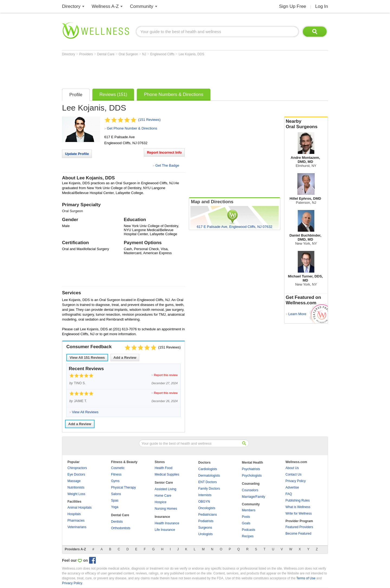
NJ (145, 54)
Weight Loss (76, 494)
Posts (246, 517)
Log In (322, 6)
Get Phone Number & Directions (132, 128)
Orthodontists (121, 528)
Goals (246, 523)
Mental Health (252, 463)
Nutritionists (76, 487)
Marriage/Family (253, 497)
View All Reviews (87, 358)
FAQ (289, 494)
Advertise (292, 487)
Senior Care (164, 483)
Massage (74, 481)
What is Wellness (298, 507)
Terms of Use (306, 578)
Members (249, 510)
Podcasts (248, 530)
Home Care (163, 496)
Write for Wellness (299, 513)
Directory (71, 6)
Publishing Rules (298, 500)
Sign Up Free (292, 6)
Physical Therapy (123, 487)
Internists (205, 495)
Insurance (162, 517)
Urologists (205, 534)
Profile (76, 95)
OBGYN (204, 502)
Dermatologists (209, 476)
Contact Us (293, 474)
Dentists (117, 522)
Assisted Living (165, 489)
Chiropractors (77, 468)
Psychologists (252, 476)
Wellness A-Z (105, 6)
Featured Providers (299, 527)
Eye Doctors (76, 474)
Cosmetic (118, 468)
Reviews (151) (113, 94)
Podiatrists (206, 521)
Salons (116, 494)
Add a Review (125, 358)
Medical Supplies (167, 474)
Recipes (248, 536)
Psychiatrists (251, 469)
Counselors (250, 490)
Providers (86, 54)
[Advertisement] (161, 71)
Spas (115, 500)
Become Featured (298, 534)
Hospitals (74, 514)
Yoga (115, 507)
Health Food (163, 468)
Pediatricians (208, 515)
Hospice (160, 502)
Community (142, 6)
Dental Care (106, 54)
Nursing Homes (166, 509)
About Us (292, 468)
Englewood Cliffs (163, 54)
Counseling (251, 484)
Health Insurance (167, 523)
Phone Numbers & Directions (173, 94)
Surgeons (205, 528)
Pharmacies (76, 521)
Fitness (116, 474)
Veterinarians (77, 527)
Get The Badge (167, 165)
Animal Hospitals (79, 508)
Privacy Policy (296, 481)
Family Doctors (209, 489)
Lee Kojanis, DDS (191, 54)
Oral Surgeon (129, 54)
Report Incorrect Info (164, 152)
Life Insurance (165, 530)
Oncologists (207, 508)
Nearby (306, 124)
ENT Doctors (207, 482)
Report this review (166, 375)
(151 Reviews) (149, 120)
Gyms (115, 481)
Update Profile (77, 154)
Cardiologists (208, 469)
